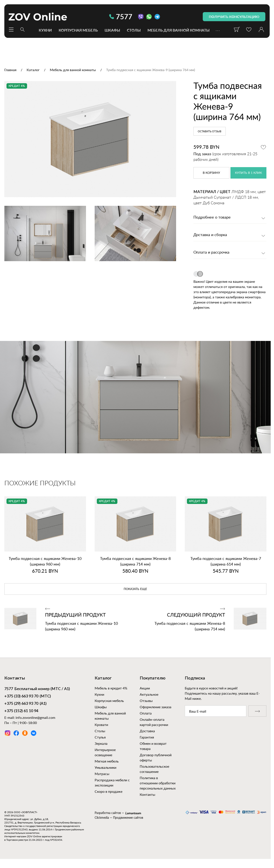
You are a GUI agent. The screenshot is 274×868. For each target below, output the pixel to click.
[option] (90, 139)
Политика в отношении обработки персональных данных (158, 783)
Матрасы (102, 774)
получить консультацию (234, 17)
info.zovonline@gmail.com (35, 717)
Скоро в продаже (109, 791)
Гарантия (147, 737)
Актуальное (149, 694)
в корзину (211, 173)
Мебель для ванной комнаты (178, 30)
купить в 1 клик (248, 173)
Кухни (45, 30)
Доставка (147, 731)
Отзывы (146, 701)
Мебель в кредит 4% (111, 688)
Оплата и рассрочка (211, 253)
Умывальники (105, 767)
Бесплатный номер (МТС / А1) (37, 689)
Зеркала (101, 743)
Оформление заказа (156, 707)
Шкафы (112, 30)
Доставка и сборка (210, 235)
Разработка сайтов (108, 813)
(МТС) (28, 697)
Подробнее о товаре (212, 217)
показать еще (135, 589)
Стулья (100, 737)
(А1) (25, 704)
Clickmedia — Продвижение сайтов (119, 818)
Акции (145, 688)
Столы (134, 30)
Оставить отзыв (210, 131)
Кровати (101, 725)
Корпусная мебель (78, 30)
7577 (121, 17)
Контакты (148, 794)
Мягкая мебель (107, 761)
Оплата (146, 713)
